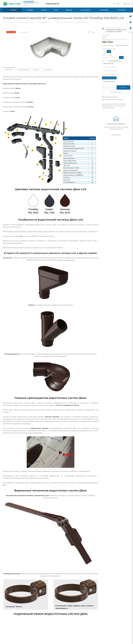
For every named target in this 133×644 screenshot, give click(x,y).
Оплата (37, 70)
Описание (8, 70)
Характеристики (23, 70)
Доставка (48, 70)
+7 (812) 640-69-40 (52, 4)
